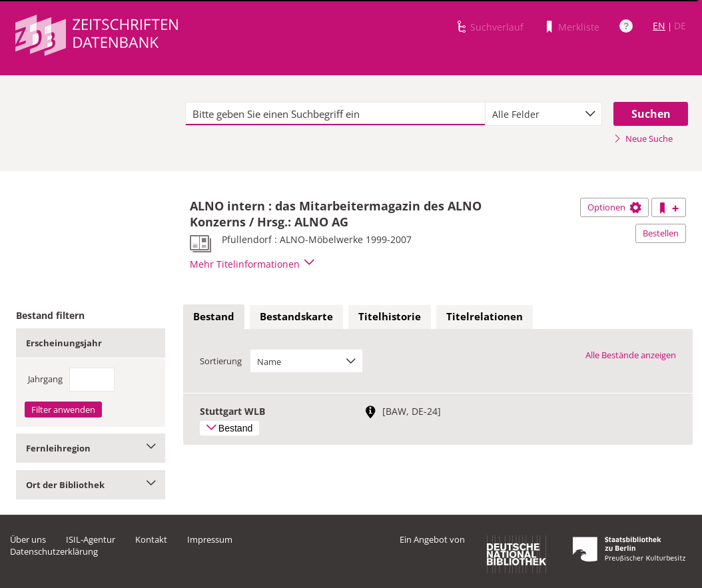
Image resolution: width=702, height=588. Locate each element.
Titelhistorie (390, 316)
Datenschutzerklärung (54, 551)
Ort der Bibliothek (91, 485)
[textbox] (335, 114)
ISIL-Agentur (91, 539)
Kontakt (151, 539)
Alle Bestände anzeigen (631, 355)
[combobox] (543, 114)
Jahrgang (45, 379)
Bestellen (661, 233)
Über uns (28, 539)
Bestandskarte (296, 316)
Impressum (210, 539)
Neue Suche (643, 139)
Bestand (214, 316)
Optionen (614, 207)
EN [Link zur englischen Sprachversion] (659, 26)
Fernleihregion (91, 448)
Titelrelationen (485, 316)
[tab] (214, 317)
